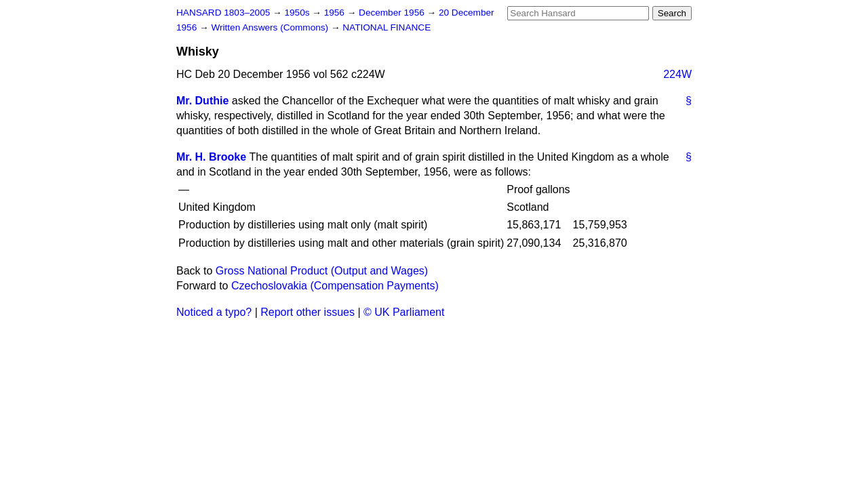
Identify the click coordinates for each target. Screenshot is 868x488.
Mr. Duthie (202, 101)
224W (677, 74)
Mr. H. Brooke (211, 157)
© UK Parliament (404, 312)
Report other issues (308, 312)
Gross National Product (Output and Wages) (322, 271)
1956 (336, 13)
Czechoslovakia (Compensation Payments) (335, 286)
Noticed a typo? (214, 312)
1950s (298, 13)
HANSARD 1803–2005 (223, 13)
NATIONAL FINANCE (387, 27)
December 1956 (393, 13)
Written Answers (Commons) (271, 27)
